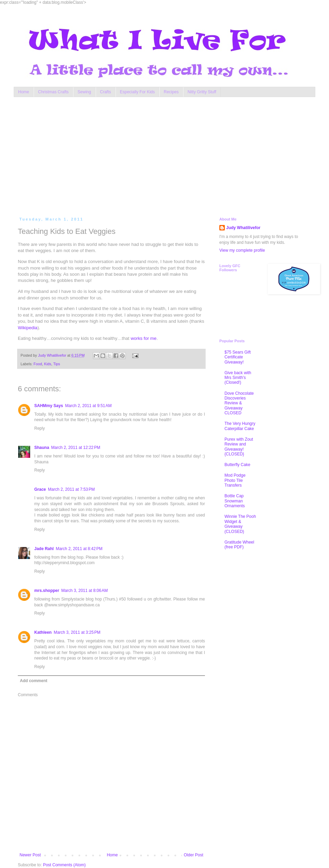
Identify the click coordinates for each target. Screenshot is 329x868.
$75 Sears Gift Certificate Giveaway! (238, 357)
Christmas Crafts (53, 92)
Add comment (34, 681)
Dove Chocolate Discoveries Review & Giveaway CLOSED (239, 403)
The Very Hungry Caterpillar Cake (240, 426)
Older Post (193, 855)
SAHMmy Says (49, 406)
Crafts (106, 92)
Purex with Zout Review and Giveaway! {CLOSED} (239, 447)
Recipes (171, 92)
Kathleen (43, 632)
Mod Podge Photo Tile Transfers (235, 480)
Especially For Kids (137, 92)
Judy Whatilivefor (243, 228)
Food (38, 364)
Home (24, 92)
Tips (57, 364)
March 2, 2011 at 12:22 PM (76, 448)
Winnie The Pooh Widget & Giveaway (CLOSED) (240, 524)
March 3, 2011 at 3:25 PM (77, 632)
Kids (47, 364)
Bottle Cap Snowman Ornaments (235, 501)
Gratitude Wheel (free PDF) (239, 545)
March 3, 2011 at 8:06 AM (85, 591)
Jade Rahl (44, 549)
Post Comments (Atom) (64, 865)
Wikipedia (28, 328)
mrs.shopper (47, 591)
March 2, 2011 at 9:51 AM (88, 406)
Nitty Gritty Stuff (202, 92)
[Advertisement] (134, 155)
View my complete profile (242, 250)
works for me (143, 338)
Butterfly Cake (237, 465)
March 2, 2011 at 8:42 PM (79, 549)
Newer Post (30, 855)
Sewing (84, 92)
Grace (40, 489)
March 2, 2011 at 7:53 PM (71, 489)
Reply (40, 428)
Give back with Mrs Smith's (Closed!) (238, 378)
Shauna (42, 448)
